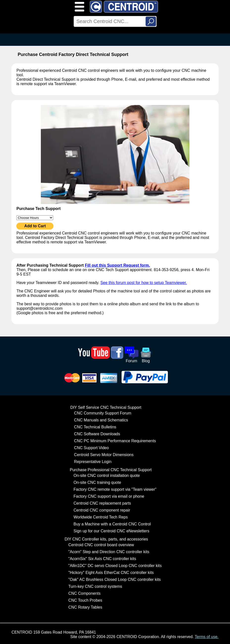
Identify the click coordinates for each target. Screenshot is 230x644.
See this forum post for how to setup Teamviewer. (144, 283)
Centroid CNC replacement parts (102, 503)
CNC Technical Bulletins (95, 427)
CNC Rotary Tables (85, 607)
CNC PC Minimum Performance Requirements (115, 441)
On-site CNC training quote (97, 482)
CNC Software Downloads (97, 434)
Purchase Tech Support (38, 209)
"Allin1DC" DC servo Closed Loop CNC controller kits (115, 566)
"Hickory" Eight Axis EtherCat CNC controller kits (111, 573)
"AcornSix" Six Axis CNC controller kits (102, 559)
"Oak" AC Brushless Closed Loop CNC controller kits (115, 580)
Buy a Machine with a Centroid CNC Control (112, 524)
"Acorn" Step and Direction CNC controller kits (109, 552)
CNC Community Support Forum (103, 413)
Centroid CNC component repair (102, 510)
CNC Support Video (91, 448)
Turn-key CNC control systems (95, 586)
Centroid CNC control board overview (101, 545)
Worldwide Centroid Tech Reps (101, 517)
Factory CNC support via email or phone (109, 496)
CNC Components (84, 593)
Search (151, 21)
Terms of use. (207, 637)
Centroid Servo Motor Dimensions (104, 455)
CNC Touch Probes (85, 600)
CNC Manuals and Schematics (101, 420)
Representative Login (93, 462)
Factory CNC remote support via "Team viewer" (115, 489)
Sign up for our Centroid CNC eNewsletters (111, 531)
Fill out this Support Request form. (117, 265)
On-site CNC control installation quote (107, 476)
